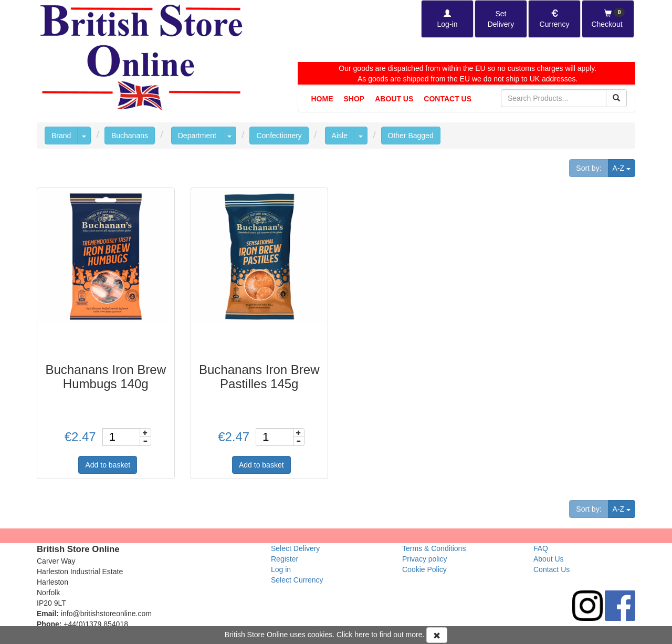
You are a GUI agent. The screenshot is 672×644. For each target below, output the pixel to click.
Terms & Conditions (434, 548)
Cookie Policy (424, 569)
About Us (394, 99)
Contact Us (448, 99)
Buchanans (130, 136)
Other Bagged (411, 136)
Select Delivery (295, 548)
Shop (354, 99)
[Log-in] (447, 19)
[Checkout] (608, 19)
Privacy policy (425, 559)
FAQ (541, 548)
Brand (61, 136)
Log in (281, 569)
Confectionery (279, 136)
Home (322, 99)
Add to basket (108, 465)
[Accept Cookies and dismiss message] (437, 635)
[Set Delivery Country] (501, 19)
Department (197, 136)
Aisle (340, 136)
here (362, 635)
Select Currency (297, 580)
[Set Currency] (554, 19)
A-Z (624, 167)
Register (285, 559)
